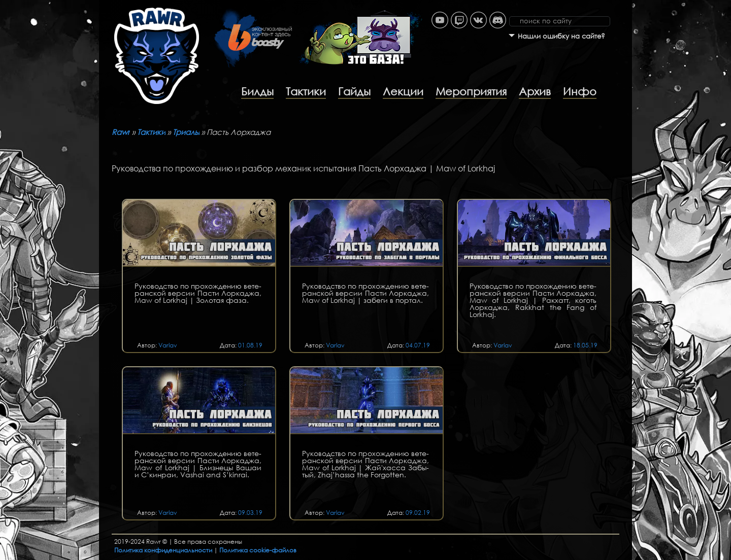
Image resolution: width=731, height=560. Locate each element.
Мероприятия (471, 91)
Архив (535, 91)
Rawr (121, 132)
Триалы (186, 132)
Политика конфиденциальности (163, 550)
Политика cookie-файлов (258, 550)
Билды (257, 91)
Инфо (580, 91)
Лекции (403, 91)
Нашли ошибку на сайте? (561, 36)
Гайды (354, 91)
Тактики (306, 91)
